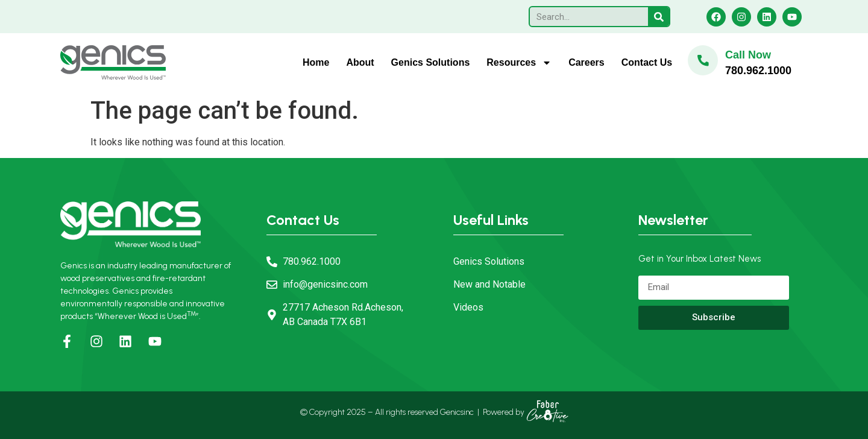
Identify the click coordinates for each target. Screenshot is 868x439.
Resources (519, 63)
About (360, 62)
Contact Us (647, 62)
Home (316, 62)
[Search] (659, 17)
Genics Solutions (431, 62)
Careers (587, 62)
